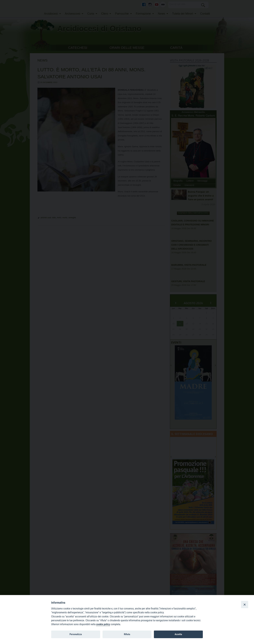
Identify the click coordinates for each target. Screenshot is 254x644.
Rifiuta (127, 634)
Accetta (178, 634)
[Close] (245, 604)
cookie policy (103, 624)
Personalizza (76, 634)
